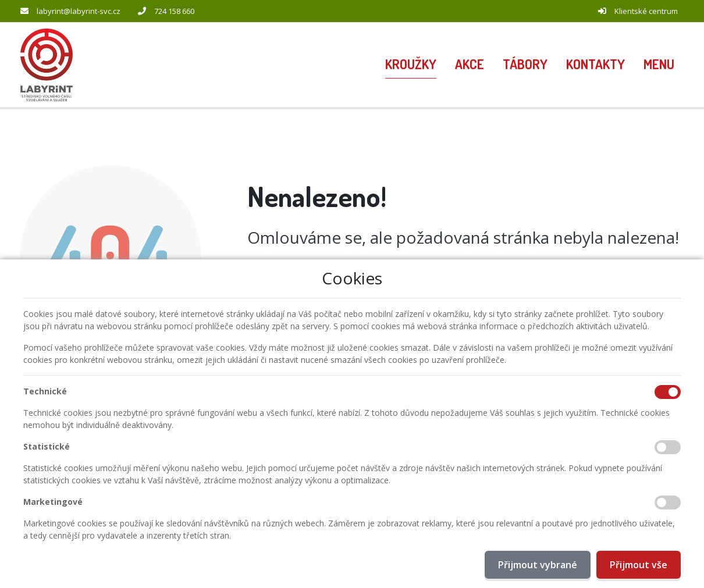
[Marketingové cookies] (668, 503)
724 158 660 (174, 11)
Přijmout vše (639, 565)
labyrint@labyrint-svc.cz (79, 11)
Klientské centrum (646, 11)
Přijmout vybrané (538, 565)
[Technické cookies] (668, 392)
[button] (659, 65)
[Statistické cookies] (668, 447)
